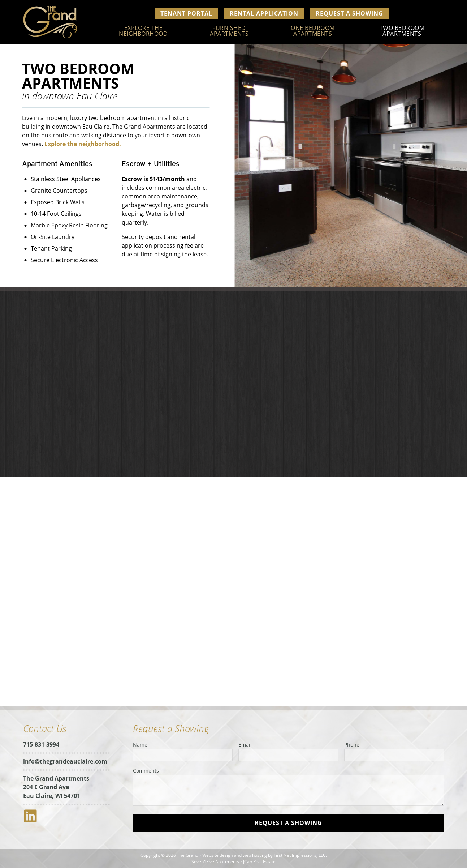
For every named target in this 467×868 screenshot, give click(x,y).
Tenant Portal (186, 13)
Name (140, 745)
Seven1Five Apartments (215, 862)
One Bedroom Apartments (313, 31)
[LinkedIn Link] (33, 821)
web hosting (255, 855)
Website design (218, 855)
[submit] (288, 823)
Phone (352, 745)
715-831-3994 (41, 744)
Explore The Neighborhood (143, 31)
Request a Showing (349, 13)
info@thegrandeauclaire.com (65, 761)
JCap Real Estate (259, 862)
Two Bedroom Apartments (402, 31)
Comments (146, 771)
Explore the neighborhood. (81, 144)
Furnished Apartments (229, 31)
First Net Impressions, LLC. (300, 855)
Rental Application (264, 13)
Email (245, 745)
